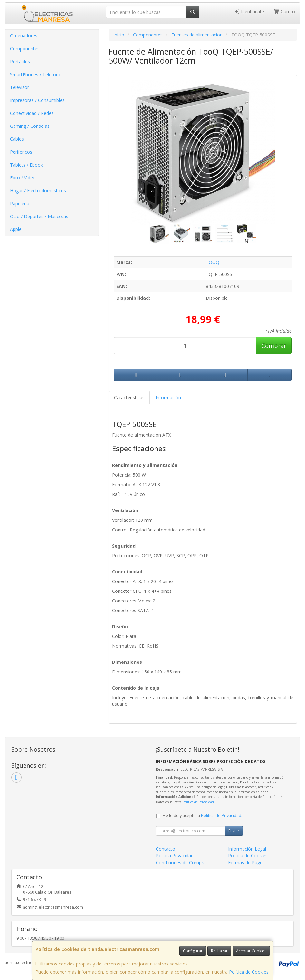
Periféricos (21, 152)
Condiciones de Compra (181, 862)
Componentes (25, 49)
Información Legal (247, 849)
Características (129, 397)
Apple (16, 229)
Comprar (274, 346)
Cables (17, 139)
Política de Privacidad (198, 802)
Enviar (234, 831)
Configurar (193, 951)
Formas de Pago (245, 862)
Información (168, 397)
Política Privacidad (175, 856)
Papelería (20, 203)
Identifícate (249, 11)
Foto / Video (23, 178)
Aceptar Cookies (251, 951)
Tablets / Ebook (26, 165)
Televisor (19, 87)
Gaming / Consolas (30, 126)
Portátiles (20, 61)
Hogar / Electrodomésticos (38, 191)
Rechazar (219, 951)
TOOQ (213, 262)
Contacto (166, 849)
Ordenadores (24, 36)
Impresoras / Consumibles (37, 100)
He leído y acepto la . (202, 816)
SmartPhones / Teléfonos (37, 74)
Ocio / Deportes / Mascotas (39, 216)
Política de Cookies (249, 972)
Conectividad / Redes (32, 113)
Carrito (284, 11)
